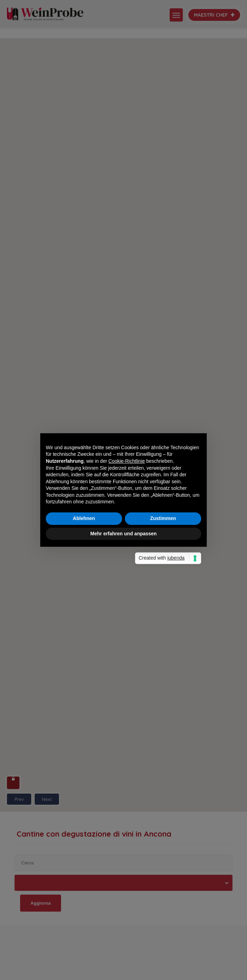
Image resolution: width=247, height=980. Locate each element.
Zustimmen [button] (163, 518)
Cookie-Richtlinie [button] (127, 461)
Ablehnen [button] (84, 518)
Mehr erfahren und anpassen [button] (123, 534)
